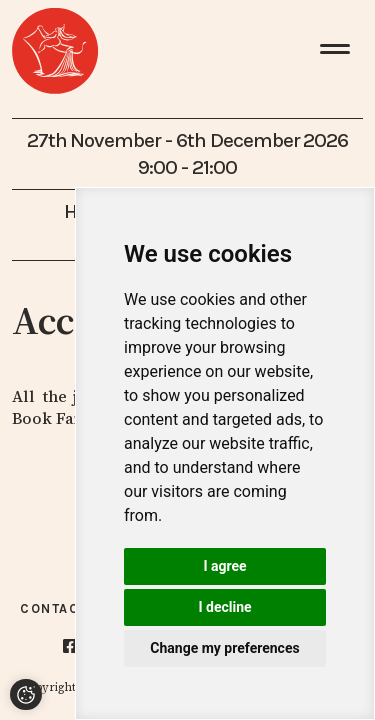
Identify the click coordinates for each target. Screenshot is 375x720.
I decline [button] (224, 607)
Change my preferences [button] (224, 648)
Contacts (59, 608)
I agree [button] (224, 566)
